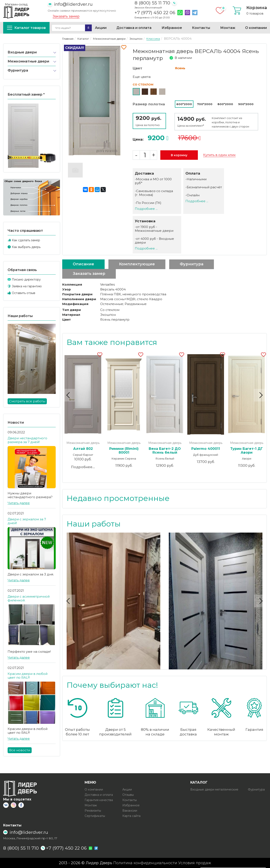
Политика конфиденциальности (145, 863)
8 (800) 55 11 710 (152, 3)
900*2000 (246, 104)
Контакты (201, 28)
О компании (256, 28)
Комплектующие (137, 264)
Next (260, 395)
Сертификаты (95, 816)
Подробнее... (83, 467)
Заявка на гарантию (27, 286)
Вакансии (130, 811)
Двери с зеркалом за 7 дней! (27, 521)
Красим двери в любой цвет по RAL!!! (28, 676)
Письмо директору (26, 279)
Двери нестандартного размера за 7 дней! (27, 440)
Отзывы (128, 795)
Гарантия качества (99, 800)
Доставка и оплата (134, 28)
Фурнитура (18, 70)
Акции (101, 28)
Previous (69, 395)
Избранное (172, 28)
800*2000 (225, 104)
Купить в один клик (219, 155)
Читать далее (19, 503)
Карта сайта (131, 816)
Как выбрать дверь (26, 247)
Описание (83, 264)
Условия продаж (195, 863)
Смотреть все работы (27, 401)
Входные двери (22, 52)
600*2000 (184, 104)
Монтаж (228, 28)
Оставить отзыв (24, 293)
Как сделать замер (26, 240)
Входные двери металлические (214, 789)
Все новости (20, 750)
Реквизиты (93, 811)
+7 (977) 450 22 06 (155, 13)
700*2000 (205, 104)
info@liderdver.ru (73, 4)
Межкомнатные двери (28, 61)
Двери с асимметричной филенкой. (29, 598)
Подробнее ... (146, 209)
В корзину (179, 155)
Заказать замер (66, 16)
